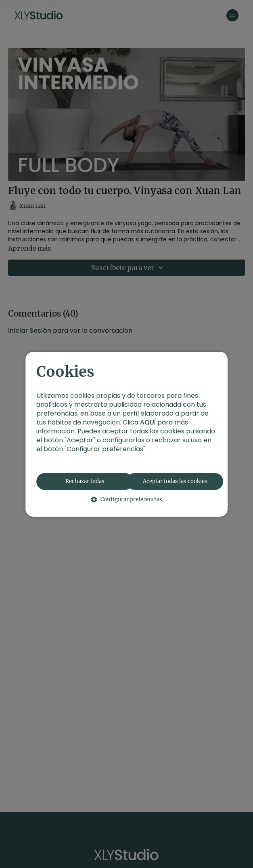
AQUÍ (148, 422)
